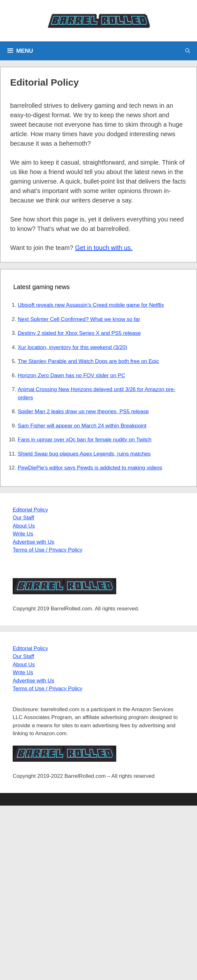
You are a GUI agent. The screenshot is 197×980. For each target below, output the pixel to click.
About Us (24, 526)
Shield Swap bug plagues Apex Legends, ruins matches (84, 454)
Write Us (23, 534)
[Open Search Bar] (188, 51)
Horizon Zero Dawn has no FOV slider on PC (71, 375)
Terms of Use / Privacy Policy (48, 550)
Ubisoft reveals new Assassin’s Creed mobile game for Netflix (91, 305)
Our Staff (23, 518)
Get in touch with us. (104, 248)
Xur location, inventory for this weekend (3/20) (73, 347)
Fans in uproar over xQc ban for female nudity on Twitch (85, 440)
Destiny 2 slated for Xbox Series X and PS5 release (79, 333)
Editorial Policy (30, 510)
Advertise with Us (33, 542)
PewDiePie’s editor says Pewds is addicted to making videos (90, 468)
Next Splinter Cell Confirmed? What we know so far (79, 319)
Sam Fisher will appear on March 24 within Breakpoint (82, 426)
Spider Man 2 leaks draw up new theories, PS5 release (83, 411)
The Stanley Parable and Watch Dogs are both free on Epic (88, 361)
